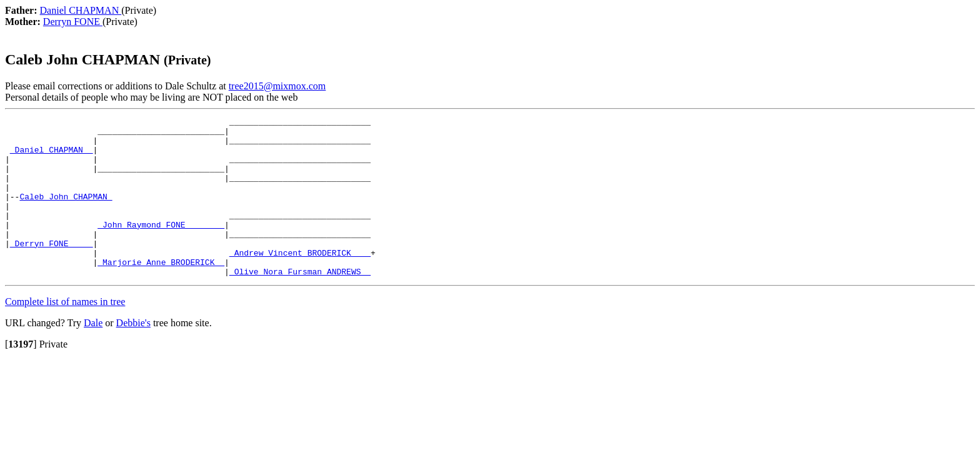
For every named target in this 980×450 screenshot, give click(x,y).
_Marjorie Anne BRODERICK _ (161, 292)
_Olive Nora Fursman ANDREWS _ (300, 303)
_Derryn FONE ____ (52, 269)
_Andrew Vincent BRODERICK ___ (300, 281)
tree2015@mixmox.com (277, 86)
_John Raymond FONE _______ (161, 247)
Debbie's (133, 355)
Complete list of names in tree (65, 333)
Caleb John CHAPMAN (66, 213)
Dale (93, 355)
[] (21, 376)
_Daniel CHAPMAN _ (52, 157)
